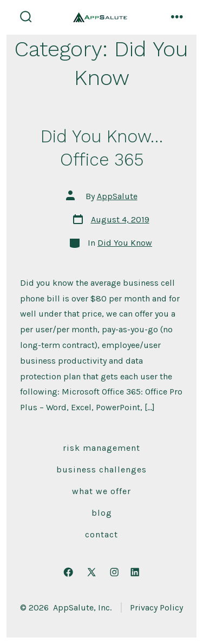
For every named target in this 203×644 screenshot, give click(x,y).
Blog (102, 513)
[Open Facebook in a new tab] (68, 572)
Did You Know (125, 243)
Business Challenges (101, 469)
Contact (101, 534)
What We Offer (101, 491)
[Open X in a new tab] (91, 572)
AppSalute (117, 196)
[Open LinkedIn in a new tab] (135, 572)
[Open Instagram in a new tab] (114, 572)
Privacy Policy (156, 607)
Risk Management (101, 448)
